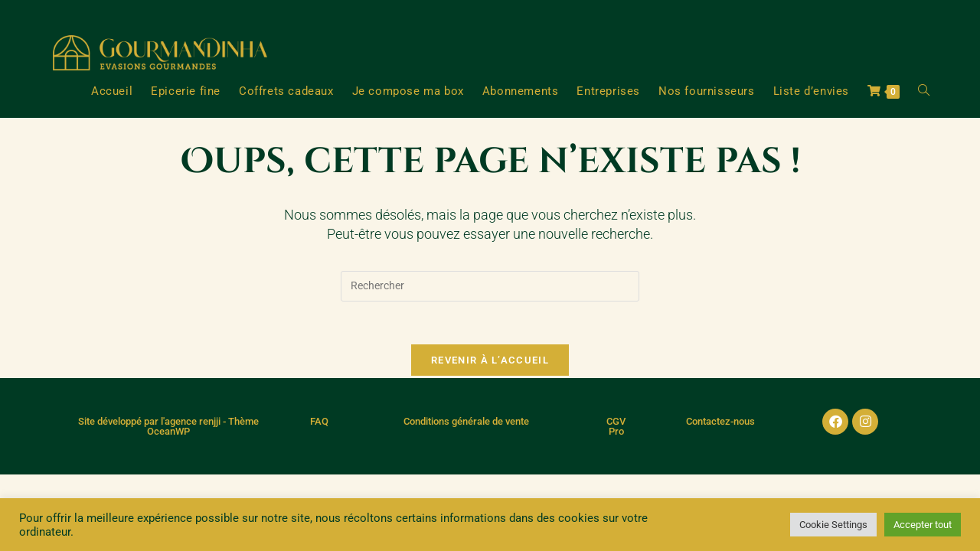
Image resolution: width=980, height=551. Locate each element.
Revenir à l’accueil (490, 363)
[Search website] (924, 91)
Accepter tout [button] (923, 525)
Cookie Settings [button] (833, 525)
